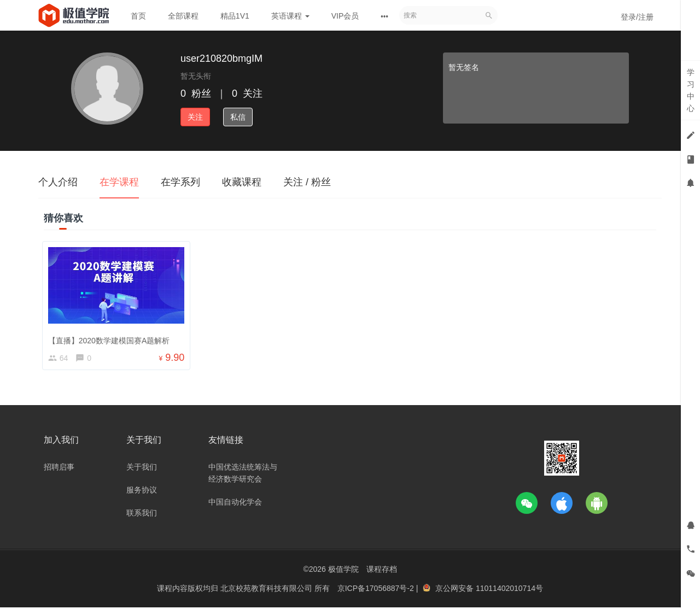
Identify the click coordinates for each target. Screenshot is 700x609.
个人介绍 (58, 182)
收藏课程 (242, 182)
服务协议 (142, 491)
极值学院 (343, 571)
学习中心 (691, 90)
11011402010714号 (509, 590)
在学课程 (119, 182)
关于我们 (142, 469)
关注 (195, 117)
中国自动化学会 (235, 503)
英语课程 (290, 16)
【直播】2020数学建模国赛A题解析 (110, 338)
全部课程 (183, 16)
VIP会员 (345, 16)
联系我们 (142, 514)
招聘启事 (59, 469)
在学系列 (180, 182)
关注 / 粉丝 (307, 182)
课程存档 (382, 571)
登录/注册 (637, 17)
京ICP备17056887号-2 (377, 590)
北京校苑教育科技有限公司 (267, 590)
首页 (138, 16)
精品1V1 (235, 16)
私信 (238, 117)
